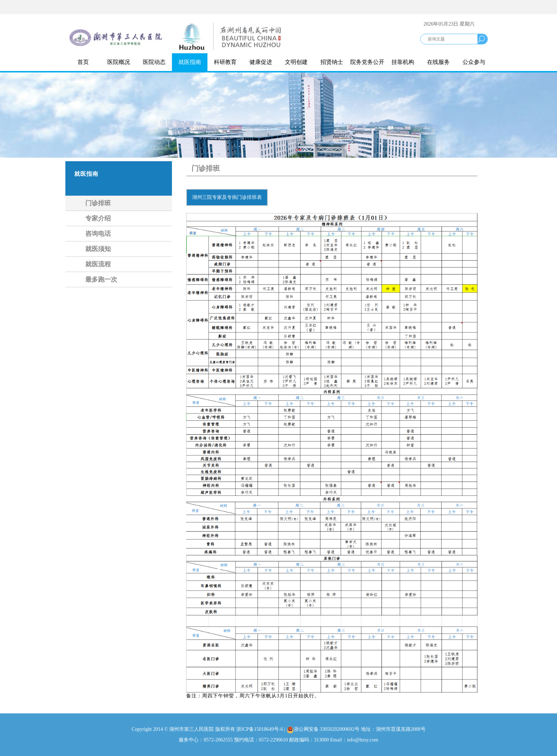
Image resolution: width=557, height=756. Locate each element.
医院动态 (154, 62)
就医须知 (98, 249)
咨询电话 (98, 234)
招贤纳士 (332, 62)
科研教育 (225, 62)
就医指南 (190, 62)
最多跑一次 (101, 279)
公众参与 (474, 62)
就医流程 (98, 264)
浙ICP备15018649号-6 (259, 729)
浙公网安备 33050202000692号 (324, 729)
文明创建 (296, 62)
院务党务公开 (367, 62)
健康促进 (261, 62)
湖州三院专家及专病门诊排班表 (227, 197)
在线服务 (438, 62)
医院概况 (119, 62)
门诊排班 (98, 203)
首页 (83, 62)
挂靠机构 (403, 62)
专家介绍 (98, 218)
